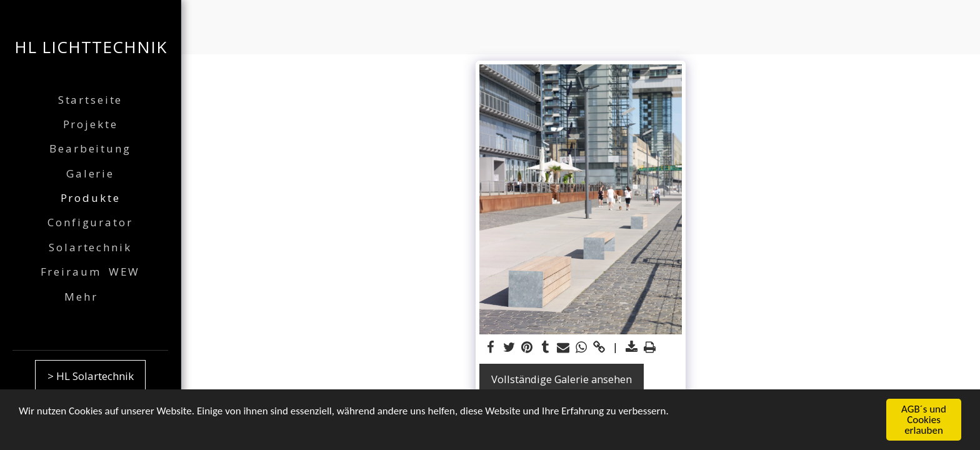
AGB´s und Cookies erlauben (924, 421)
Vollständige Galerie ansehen (562, 379)
